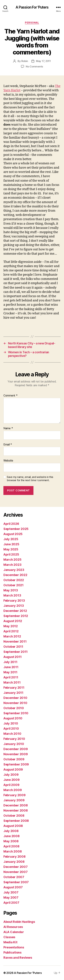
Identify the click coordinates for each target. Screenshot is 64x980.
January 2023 (14, 570)
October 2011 (13, 647)
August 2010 (13, 718)
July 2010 (11, 723)
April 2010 (11, 729)
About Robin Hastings (19, 922)
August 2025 (13, 534)
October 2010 (14, 708)
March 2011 (12, 682)
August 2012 (13, 621)
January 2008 (14, 862)
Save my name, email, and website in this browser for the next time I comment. (30, 479)
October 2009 (14, 759)
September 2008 (16, 821)
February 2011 (14, 688)
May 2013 (11, 590)
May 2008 (11, 841)
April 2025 (11, 554)
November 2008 (16, 810)
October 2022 (14, 580)
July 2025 (11, 539)
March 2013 (12, 595)
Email (8, 445)
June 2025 (11, 544)
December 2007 (16, 867)
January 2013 (14, 606)
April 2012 (11, 631)
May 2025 (11, 549)
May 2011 (10, 672)
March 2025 (12, 560)
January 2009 (14, 800)
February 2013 (14, 601)
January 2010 (14, 744)
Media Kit (10, 942)
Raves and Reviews (18, 958)
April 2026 (11, 524)
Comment (10, 396)
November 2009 (16, 754)
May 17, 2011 (43, 61)
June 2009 (12, 780)
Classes (9, 937)
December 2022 (15, 575)
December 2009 (16, 749)
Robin (25, 61)
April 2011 (11, 677)
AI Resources (13, 927)
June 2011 (11, 667)
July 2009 (11, 775)
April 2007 (11, 903)
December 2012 (15, 611)
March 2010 (12, 734)
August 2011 (13, 657)
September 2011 (16, 652)
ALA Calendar (14, 932)
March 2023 (12, 565)
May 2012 (11, 626)
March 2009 (13, 790)
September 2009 (16, 764)
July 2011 (10, 662)
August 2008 (13, 826)
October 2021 (13, 585)
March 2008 (13, 851)
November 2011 (15, 641)
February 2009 (15, 795)
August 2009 (13, 769)
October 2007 (14, 877)
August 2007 (13, 887)
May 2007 (11, 897)
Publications (12, 952)
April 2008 (11, 846)
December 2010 (15, 698)
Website (8, 461)
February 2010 (14, 739)
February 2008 (15, 857)
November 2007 (16, 872)
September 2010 (16, 713)
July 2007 (11, 892)
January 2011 (13, 693)
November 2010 (15, 703)
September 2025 (16, 529)
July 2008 (11, 831)
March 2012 (12, 636)
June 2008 (12, 836)
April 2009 (11, 785)
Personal (32, 23)
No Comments (34, 66)
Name (8, 428)
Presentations (14, 947)
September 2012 (16, 616)
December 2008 (16, 805)
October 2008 (14, 816)
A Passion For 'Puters (32, 7)
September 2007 (16, 882)
